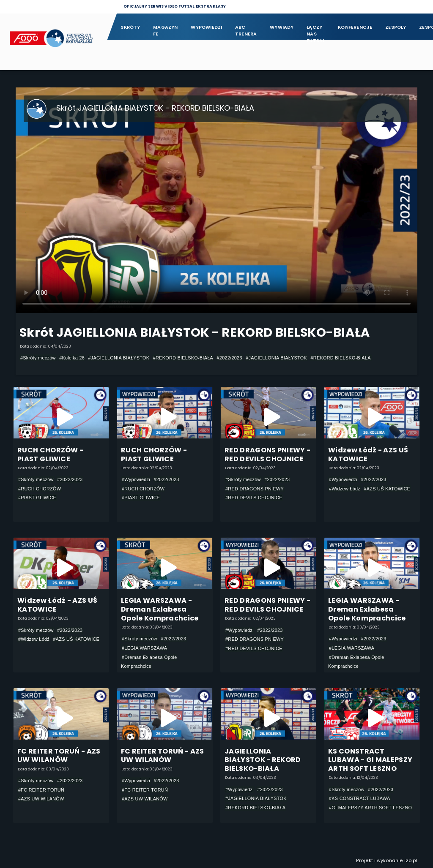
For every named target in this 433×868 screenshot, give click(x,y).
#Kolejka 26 (72, 358)
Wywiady (282, 27)
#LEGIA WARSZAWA (144, 648)
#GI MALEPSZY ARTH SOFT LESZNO (370, 808)
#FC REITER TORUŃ (41, 790)
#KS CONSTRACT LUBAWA (360, 798)
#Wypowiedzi (136, 479)
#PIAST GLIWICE (37, 498)
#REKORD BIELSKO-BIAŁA (183, 358)
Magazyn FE (166, 31)
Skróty (130, 27)
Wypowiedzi (206, 27)
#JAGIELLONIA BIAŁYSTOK (119, 358)
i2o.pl (411, 861)
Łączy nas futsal (316, 31)
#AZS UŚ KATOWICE (387, 489)
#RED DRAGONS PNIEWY (255, 489)
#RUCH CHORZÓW (40, 489)
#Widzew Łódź (345, 489)
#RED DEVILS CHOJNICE (254, 498)
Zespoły (396, 27)
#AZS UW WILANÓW (41, 799)
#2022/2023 (230, 358)
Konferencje (355, 27)
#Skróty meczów (38, 358)
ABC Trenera (246, 31)
